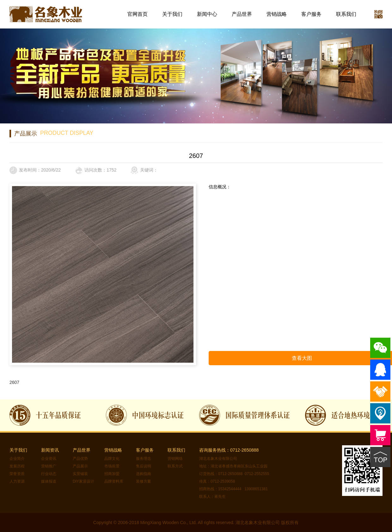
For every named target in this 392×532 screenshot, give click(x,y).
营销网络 (175, 459)
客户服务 (311, 14)
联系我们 (346, 14)
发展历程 (17, 466)
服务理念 (144, 459)
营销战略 (277, 14)
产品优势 (80, 459)
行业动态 (49, 474)
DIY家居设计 (83, 481)
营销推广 (49, 466)
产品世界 (242, 14)
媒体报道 (49, 481)
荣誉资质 (17, 474)
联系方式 (175, 466)
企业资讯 (49, 459)
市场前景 (112, 466)
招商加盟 (112, 474)
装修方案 (144, 481)
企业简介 (17, 459)
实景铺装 (80, 474)
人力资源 (17, 481)
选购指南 (144, 474)
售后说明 (144, 466)
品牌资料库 (114, 481)
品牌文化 (112, 459)
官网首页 (138, 14)
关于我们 (172, 14)
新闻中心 (207, 14)
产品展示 (80, 466)
